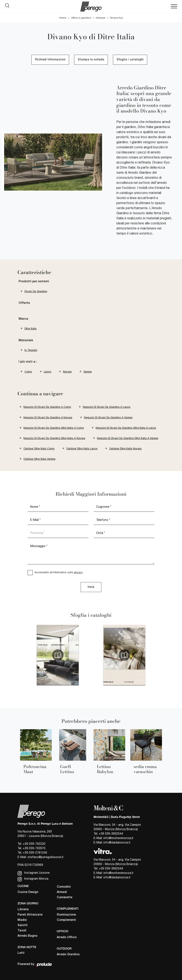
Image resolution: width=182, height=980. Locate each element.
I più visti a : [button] (28, 362)
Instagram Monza (33, 879)
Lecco (47, 372)
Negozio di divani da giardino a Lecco (107, 407)
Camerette (65, 897)
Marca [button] (23, 319)
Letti (21, 953)
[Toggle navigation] (174, 7)
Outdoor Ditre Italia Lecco (82, 448)
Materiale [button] (26, 340)
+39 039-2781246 (35, 853)
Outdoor (101, 18)
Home (63, 18)
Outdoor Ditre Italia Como (39, 448)
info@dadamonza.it (117, 842)
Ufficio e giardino (81, 18)
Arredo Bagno (27, 936)
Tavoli (22, 931)
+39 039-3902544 (111, 834)
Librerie (23, 910)
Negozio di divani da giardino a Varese (108, 417)
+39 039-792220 (34, 844)
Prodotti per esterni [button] (34, 281)
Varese (88, 372)
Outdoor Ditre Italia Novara (125, 448)
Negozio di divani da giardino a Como (47, 407)
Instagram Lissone (34, 873)
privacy (78, 572)
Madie (22, 920)
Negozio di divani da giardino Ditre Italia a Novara (54, 438)
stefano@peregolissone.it (45, 857)
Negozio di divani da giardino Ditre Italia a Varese (128, 438)
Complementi (66, 920)
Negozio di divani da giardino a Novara (48, 417)
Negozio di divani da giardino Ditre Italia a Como (54, 428)
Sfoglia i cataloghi (130, 60)
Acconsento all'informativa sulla (59, 572)
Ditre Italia (31, 328)
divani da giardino (36, 291)
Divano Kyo (117, 18)
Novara (67, 372)
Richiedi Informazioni (50, 60)
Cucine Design (28, 892)
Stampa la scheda (91, 60)
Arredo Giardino (68, 955)
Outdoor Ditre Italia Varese (39, 459)
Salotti (23, 925)
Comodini (64, 887)
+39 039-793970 (34, 848)
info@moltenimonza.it (118, 838)
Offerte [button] (24, 303)
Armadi (62, 892)
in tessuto (31, 350)
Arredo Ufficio (67, 937)
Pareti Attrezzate (30, 915)
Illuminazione (66, 915)
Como (28, 372)
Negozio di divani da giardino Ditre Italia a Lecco (126, 428)
